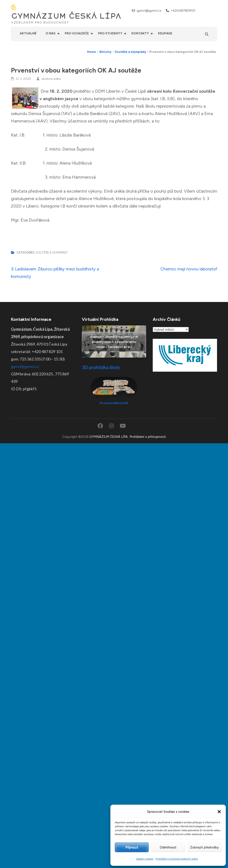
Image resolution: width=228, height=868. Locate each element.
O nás (51, 33)
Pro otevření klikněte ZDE (114, 403)
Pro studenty (110, 33)
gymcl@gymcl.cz (149, 11)
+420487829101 (183, 11)
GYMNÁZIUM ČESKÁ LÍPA (66, 16)
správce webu (51, 79)
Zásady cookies (145, 859)
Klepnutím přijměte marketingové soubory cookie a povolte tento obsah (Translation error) (114, 342)
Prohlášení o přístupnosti (148, 437)
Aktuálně (28, 33)
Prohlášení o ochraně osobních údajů (177, 859)
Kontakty (140, 33)
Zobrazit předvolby (204, 847)
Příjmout (132, 847)
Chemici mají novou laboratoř (189, 269)
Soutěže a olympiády (52, 253)
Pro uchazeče (77, 33)
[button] (219, 812)
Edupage (165, 33)
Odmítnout (168, 847)
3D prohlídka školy (101, 367)
